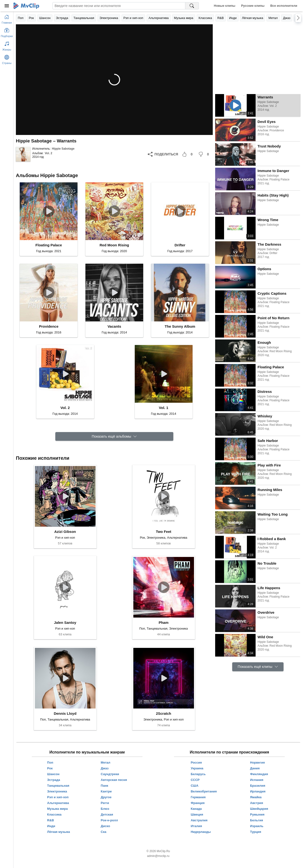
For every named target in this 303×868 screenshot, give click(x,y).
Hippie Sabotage (63, 149)
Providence (49, 326)
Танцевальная (84, 18)
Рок (31, 18)
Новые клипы (225, 6)
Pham (164, 622)
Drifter (180, 245)
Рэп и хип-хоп (133, 18)
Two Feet (164, 532)
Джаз (287, 18)
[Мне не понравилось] (205, 154)
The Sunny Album (180, 326)
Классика (205, 18)
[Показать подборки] (7, 32)
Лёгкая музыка (252, 18)
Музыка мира (184, 18)
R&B (221, 18)
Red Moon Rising (114, 245)
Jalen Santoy (65, 622)
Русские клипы (253, 6)
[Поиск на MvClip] (192, 6)
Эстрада (62, 18)
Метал (273, 18)
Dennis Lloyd (65, 713)
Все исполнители (284, 6)
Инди (233, 18)
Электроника (109, 18)
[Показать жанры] (7, 45)
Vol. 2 (48, 153)
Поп (21, 18)
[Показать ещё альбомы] (114, 437)
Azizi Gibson (65, 532)
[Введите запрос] (119, 6)
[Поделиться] (163, 154)
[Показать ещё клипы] (258, 667)
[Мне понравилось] (188, 154)
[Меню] (7, 6)
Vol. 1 (164, 408)
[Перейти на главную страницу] (7, 18)
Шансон (45, 18)
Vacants (114, 326)
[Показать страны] (7, 59)
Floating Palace (49, 245)
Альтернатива (159, 18)
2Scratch (164, 713)
